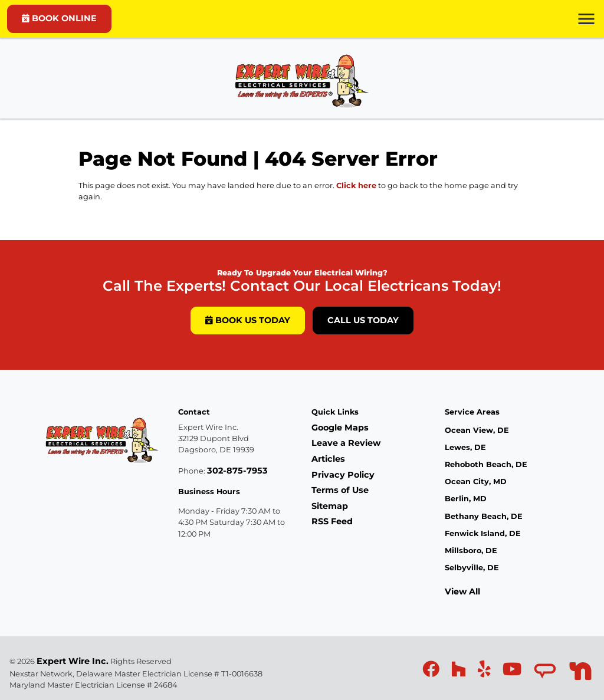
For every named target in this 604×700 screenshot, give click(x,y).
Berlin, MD (466, 499)
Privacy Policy (343, 475)
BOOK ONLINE (59, 18)
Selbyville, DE (472, 568)
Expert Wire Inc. (73, 661)
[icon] (432, 672)
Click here (356, 185)
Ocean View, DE (477, 430)
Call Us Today (363, 320)
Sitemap (330, 506)
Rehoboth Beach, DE (486, 464)
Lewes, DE (465, 447)
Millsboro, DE (471, 551)
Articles (328, 459)
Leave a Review (346, 443)
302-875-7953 (237, 471)
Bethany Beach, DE (484, 516)
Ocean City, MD (476, 482)
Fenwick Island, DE (483, 533)
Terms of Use (340, 490)
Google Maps (340, 428)
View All (462, 591)
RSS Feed (332, 521)
